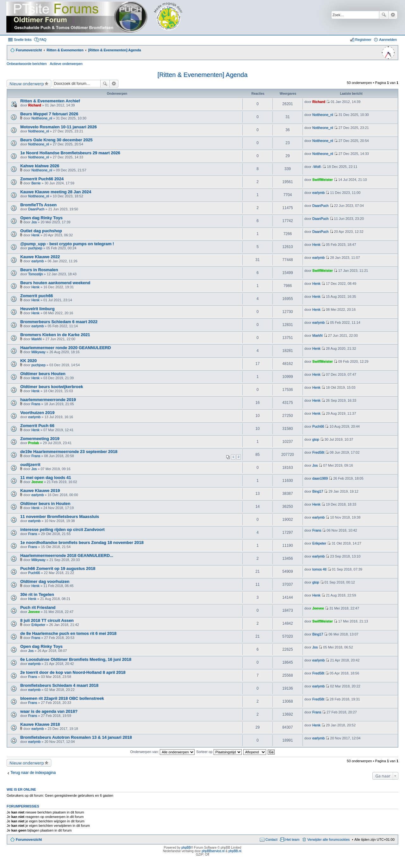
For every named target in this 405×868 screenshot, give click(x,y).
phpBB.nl (235, 851)
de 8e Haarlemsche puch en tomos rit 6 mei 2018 (68, 633)
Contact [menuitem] (271, 839)
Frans (36, 404)
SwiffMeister (323, 180)
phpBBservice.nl (213, 851)
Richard (35, 105)
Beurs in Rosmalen (39, 270)
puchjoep (35, 248)
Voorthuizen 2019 (37, 413)
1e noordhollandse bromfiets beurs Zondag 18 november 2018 (82, 542)
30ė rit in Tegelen (37, 594)
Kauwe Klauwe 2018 (40, 724)
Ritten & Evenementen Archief (50, 101)
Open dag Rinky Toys (41, 218)
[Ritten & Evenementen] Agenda (203, 75)
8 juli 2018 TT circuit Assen (47, 620)
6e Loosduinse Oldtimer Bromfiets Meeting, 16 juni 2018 (76, 659)
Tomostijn (35, 274)
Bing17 (318, 491)
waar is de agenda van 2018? (49, 711)
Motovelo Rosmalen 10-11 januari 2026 (59, 127)
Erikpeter (319, 543)
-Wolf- (317, 167)
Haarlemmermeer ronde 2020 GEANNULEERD (66, 348)
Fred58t (318, 452)
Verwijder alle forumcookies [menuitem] (328, 839)
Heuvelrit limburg (37, 309)
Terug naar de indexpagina (33, 773)
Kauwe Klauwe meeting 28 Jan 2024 (56, 192)
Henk (35, 235)
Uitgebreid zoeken (393, 15)
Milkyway (38, 352)
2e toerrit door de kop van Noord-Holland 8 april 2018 (73, 672)
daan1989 (320, 478)
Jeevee (37, 482)
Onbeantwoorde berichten (27, 64)
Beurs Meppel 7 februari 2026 (49, 114)
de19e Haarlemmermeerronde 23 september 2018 (69, 452)
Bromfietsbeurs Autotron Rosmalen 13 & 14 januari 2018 (76, 737)
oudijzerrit (30, 465)
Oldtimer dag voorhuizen (45, 581)
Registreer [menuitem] (363, 40)
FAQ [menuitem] (43, 40)
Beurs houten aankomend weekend (55, 283)
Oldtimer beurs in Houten (45, 504)
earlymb (318, 193)
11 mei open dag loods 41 (46, 478)
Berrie (36, 183)
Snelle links (23, 40)
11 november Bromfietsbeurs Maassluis (60, 517)
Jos (34, 222)
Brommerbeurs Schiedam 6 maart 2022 (59, 322)
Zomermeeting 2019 (40, 439)
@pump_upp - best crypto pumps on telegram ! (67, 244)
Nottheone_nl (42, 118)
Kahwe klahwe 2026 (40, 166)
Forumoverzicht (29, 839)
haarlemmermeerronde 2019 (48, 400)
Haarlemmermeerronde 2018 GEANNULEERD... (67, 555)
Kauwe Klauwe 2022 (40, 257)
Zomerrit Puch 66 (37, 426)
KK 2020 (28, 361)
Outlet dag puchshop (41, 231)
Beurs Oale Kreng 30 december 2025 (56, 140)
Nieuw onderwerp (27, 84)
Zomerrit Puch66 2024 (42, 179)
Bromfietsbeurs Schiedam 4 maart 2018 (59, 685)
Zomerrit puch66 (37, 296)
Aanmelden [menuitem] (388, 40)
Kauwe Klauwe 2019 (40, 491)
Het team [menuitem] (293, 839)
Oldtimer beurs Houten (43, 374)
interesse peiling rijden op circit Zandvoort (62, 530)
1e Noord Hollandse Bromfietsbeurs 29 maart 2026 (70, 153)
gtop (316, 439)
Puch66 (318, 426)
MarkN (36, 339)
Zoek (384, 15)
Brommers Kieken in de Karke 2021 (55, 335)
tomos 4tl (319, 569)
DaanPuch (36, 209)
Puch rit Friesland (38, 607)
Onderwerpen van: (163, 752)
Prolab (34, 443)
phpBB (186, 848)
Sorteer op (219, 752)
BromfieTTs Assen (38, 205)
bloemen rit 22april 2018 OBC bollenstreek (62, 698)
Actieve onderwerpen (66, 64)
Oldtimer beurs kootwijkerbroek (52, 387)
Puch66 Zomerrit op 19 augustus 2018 (58, 568)
